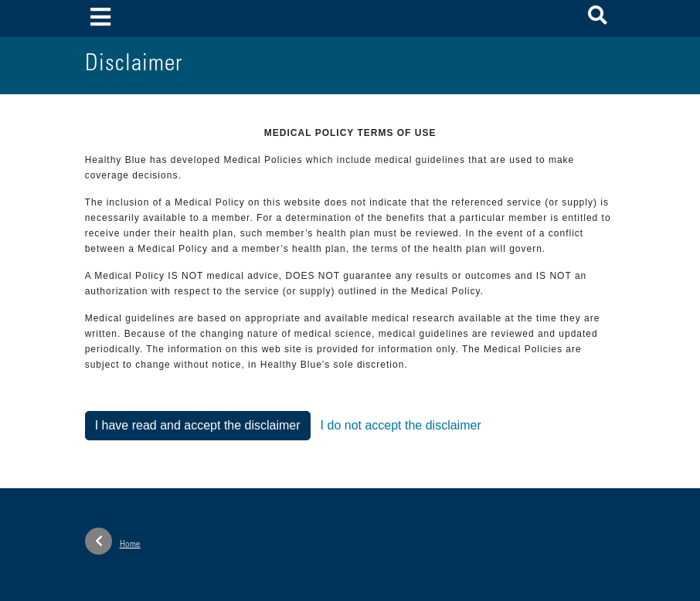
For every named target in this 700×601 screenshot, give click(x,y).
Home (113, 541)
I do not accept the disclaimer (401, 425)
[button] (598, 18)
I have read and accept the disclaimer (198, 425)
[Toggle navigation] (101, 18)
